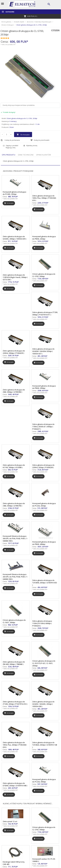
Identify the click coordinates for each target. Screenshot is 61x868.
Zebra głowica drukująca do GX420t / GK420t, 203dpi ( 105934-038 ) (43, 704)
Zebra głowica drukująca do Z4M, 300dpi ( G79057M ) (14, 505)
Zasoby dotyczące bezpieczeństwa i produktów (19, 105)
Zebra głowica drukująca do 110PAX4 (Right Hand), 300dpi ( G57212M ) (15, 277)
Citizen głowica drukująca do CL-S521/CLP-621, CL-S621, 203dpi (44, 663)
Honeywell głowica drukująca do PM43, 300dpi (44, 387)
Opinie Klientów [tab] (44, 155)
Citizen (12, 127)
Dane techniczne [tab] (26, 155)
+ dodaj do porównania (10, 140)
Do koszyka (23, 135)
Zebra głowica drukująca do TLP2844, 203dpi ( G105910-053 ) (45, 583)
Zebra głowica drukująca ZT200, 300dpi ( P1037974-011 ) (45, 314)
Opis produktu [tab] (9, 155)
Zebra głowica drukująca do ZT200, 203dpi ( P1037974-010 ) (15, 703)
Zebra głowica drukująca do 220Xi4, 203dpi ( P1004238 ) (43, 466)
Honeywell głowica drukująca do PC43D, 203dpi (14, 193)
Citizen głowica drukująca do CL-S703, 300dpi (44, 275)
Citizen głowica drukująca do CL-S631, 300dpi (14, 621)
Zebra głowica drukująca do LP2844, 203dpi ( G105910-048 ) (15, 784)
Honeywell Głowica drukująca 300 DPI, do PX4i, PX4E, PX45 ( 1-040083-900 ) (15, 539)
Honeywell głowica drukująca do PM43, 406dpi (44, 543)
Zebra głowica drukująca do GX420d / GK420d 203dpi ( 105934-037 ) (43, 351)
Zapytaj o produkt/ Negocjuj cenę (11, 147)
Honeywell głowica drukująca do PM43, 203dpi (44, 238)
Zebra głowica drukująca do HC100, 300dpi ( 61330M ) (14, 466)
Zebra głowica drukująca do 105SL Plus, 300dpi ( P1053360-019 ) (44, 198)
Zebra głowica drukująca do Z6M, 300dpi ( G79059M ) (14, 391)
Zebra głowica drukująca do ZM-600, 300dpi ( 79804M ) (14, 663)
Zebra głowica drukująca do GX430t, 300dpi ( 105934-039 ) (15, 238)
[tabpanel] (30, 161)
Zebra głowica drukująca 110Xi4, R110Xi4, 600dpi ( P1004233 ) (42, 623)
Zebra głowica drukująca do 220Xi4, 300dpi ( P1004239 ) (14, 352)
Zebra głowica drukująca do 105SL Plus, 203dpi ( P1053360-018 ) (15, 745)
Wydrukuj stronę (30, 146)
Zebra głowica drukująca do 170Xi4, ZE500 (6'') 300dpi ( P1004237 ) (43, 427)
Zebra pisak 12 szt (10, 821)
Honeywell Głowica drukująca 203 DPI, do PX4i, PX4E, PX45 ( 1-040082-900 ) (15, 577)
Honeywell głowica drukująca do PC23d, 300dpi (44, 781)
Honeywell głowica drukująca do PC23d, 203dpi (44, 505)
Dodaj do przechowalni (40, 140)
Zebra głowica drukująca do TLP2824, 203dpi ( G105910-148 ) (45, 745)
